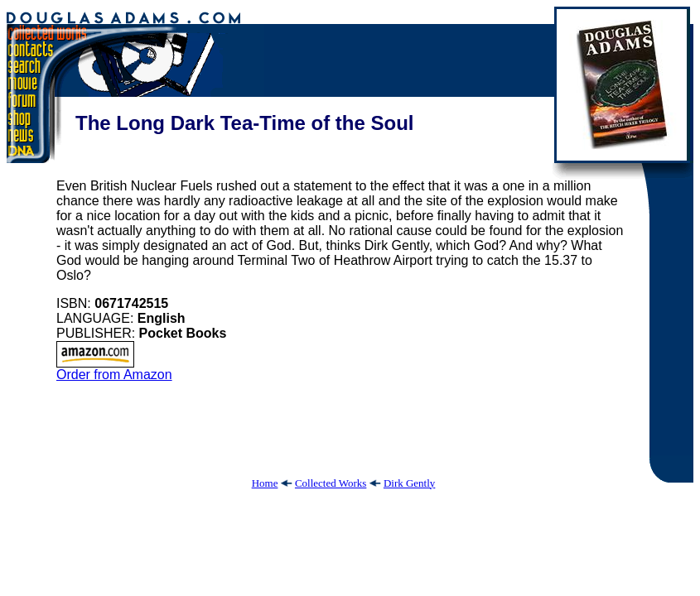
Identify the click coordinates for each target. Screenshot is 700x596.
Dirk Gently (409, 483)
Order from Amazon (114, 369)
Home (265, 483)
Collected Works (331, 483)
